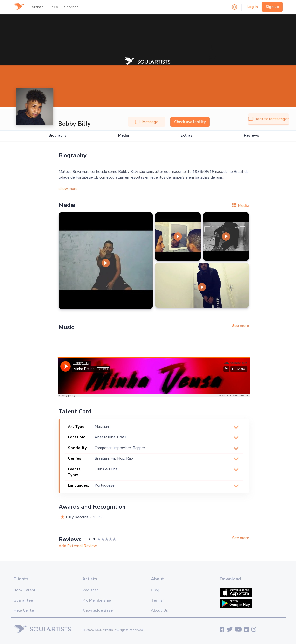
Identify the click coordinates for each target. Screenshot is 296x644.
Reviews (251, 135)
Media (124, 135)
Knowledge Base (97, 610)
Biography (58, 135)
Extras (186, 135)
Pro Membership (97, 600)
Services (71, 7)
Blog (155, 590)
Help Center (24, 610)
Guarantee (23, 600)
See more (241, 326)
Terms (157, 600)
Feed (54, 7)
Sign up (272, 7)
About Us (159, 610)
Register (90, 590)
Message (147, 122)
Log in (253, 7)
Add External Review (78, 546)
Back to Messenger (268, 119)
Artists (37, 7)
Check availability (190, 122)
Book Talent (25, 590)
